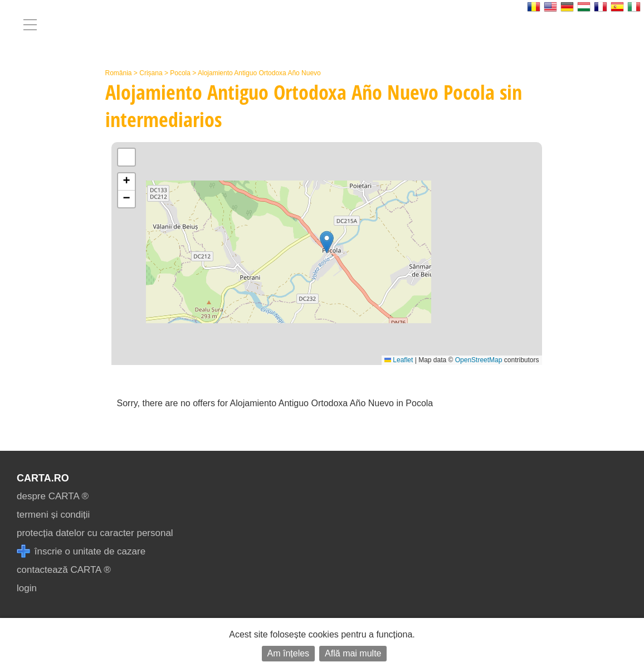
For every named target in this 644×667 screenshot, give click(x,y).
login (27, 588)
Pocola (180, 73)
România (119, 73)
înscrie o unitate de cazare (81, 551)
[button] (327, 242)
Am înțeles (289, 653)
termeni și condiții (53, 515)
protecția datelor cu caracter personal (95, 533)
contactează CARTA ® (64, 570)
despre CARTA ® (53, 496)
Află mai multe (353, 653)
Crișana (151, 73)
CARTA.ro (43, 478)
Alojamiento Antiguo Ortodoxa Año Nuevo (259, 73)
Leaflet (399, 360)
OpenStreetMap (479, 360)
